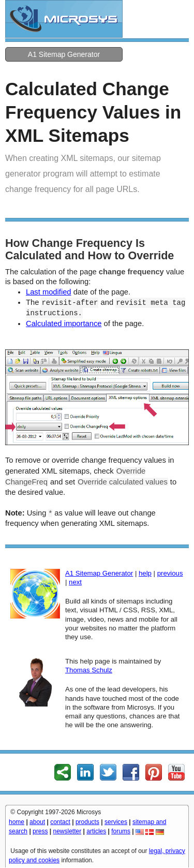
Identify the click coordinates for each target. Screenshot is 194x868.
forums (121, 831)
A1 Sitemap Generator (64, 54)
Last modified (49, 292)
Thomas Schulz (89, 670)
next (75, 582)
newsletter (67, 831)
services (116, 822)
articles (96, 831)
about (37, 822)
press (40, 831)
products (87, 822)
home (17, 822)
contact (60, 822)
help (145, 573)
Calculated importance (64, 323)
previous (170, 573)
